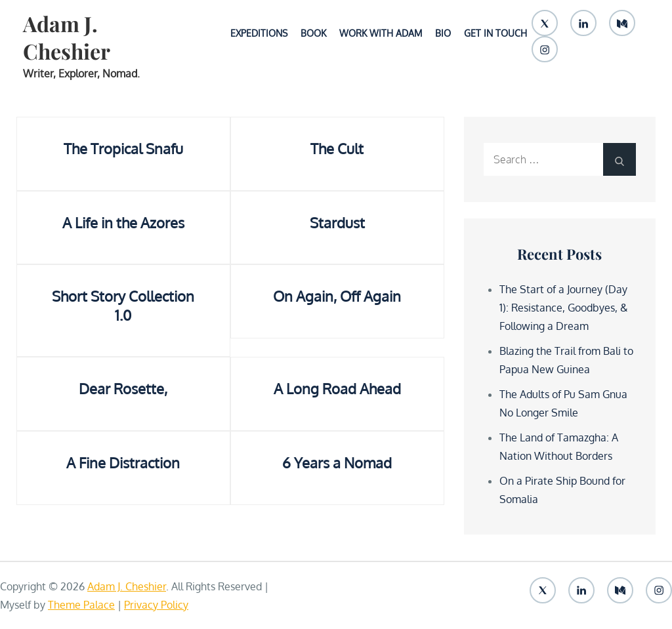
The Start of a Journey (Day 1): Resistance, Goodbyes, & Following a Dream (564, 308)
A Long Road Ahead (337, 388)
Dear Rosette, (123, 388)
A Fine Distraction (123, 462)
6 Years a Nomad (337, 462)
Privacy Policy (156, 605)
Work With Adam (381, 33)
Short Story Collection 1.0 (123, 305)
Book (313, 33)
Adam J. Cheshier (67, 37)
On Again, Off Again (337, 296)
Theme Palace (81, 605)
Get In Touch (495, 33)
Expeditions (259, 33)
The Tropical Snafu (123, 148)
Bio (443, 33)
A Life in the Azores (123, 222)
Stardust (337, 222)
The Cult (337, 148)
